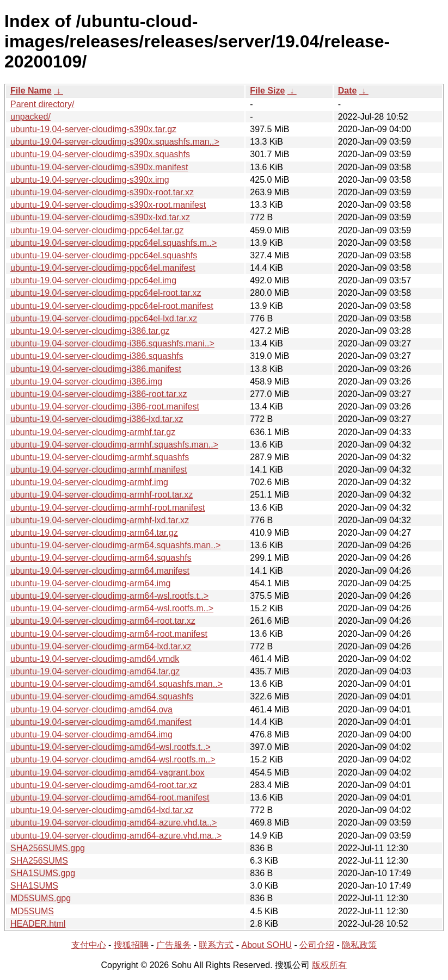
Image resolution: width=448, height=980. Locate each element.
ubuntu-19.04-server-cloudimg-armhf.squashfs (100, 457)
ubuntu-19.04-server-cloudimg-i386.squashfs (97, 356)
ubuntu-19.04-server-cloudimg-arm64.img (90, 583)
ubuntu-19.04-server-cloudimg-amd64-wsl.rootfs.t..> (111, 747)
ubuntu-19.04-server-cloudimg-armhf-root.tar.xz (102, 495)
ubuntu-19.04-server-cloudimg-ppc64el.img (93, 280)
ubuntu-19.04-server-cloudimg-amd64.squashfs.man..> (116, 684)
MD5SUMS (32, 911)
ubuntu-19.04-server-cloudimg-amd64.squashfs (102, 696)
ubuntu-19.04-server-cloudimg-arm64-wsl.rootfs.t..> (109, 596)
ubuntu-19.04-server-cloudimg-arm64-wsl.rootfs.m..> (112, 608)
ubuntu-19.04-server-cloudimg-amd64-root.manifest (110, 798)
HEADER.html (38, 924)
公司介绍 (317, 945)
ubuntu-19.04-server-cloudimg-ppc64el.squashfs (104, 255)
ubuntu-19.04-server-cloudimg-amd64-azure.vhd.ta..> (113, 823)
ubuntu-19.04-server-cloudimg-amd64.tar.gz (95, 671)
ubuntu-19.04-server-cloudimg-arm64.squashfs (101, 558)
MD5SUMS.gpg (41, 898)
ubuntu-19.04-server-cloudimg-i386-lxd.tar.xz (97, 419)
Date (348, 91)
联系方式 (216, 945)
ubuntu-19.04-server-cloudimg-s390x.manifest (99, 167)
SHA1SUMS (34, 886)
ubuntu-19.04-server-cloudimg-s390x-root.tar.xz (102, 192)
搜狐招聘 (131, 945)
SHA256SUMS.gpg (48, 848)
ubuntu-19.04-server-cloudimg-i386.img (86, 382)
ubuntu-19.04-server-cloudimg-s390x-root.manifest (108, 205)
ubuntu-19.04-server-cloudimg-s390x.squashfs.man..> (115, 142)
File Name (31, 91)
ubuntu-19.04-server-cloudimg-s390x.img (90, 180)
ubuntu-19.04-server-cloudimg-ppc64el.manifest (103, 268)
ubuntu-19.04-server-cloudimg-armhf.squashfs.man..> (114, 445)
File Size (267, 91)
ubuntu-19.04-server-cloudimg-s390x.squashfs (100, 154)
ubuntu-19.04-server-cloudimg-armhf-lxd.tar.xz (100, 520)
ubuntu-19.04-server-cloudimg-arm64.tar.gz (94, 533)
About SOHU (266, 945)
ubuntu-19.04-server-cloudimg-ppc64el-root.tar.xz (106, 293)
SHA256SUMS (39, 861)
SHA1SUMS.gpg (43, 873)
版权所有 (329, 965)
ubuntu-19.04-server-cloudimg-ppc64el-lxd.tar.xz (104, 318)
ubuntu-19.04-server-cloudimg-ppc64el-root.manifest (112, 306)
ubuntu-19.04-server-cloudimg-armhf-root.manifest (108, 508)
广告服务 (174, 945)
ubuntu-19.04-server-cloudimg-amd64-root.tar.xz (104, 785)
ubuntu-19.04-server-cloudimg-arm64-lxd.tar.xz (101, 646)
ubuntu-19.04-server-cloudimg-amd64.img (91, 734)
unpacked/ (30, 117)
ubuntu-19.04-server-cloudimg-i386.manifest (96, 369)
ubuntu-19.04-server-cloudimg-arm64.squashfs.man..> (115, 545)
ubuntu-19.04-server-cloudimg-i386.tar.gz (90, 331)
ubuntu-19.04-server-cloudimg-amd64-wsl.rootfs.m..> (113, 759)
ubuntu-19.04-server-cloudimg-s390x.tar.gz (93, 129)
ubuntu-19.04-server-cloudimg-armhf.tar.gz (93, 432)
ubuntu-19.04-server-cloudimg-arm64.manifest (100, 571)
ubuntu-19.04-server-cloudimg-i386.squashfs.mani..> (112, 343)
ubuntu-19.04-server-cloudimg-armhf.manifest (99, 470)
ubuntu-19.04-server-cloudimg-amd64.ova (91, 709)
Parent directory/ (42, 104)
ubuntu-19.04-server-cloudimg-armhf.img (89, 482)
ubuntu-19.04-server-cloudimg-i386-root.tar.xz (99, 394)
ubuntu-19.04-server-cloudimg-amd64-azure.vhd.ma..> (116, 836)
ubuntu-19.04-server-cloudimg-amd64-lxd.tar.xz (102, 810)
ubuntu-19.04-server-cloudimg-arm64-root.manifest (109, 634)
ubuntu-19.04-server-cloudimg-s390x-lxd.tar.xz (100, 217)
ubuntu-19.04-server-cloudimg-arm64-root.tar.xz (103, 621)
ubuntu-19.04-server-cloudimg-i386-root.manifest (105, 407)
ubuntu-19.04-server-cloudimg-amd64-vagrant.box (108, 773)
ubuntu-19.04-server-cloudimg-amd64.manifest (101, 722)
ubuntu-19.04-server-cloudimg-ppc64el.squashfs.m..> (113, 243)
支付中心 (89, 945)
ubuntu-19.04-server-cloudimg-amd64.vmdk (95, 659)
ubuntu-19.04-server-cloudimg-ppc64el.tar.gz (97, 230)
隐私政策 (359, 945)
